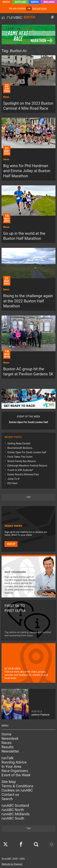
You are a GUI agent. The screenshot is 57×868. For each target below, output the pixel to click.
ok (29, 9)
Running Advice (14, 762)
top (28, 497)
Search (7, 799)
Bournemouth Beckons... (21, 448)
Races (7, 743)
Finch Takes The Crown (20, 457)
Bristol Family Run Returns (22, 461)
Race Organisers (15, 771)
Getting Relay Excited (19, 444)
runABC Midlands (16, 814)
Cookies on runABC (17, 790)
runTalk (8, 758)
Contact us (10, 795)
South (6, 2)
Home (6, 734)
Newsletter (10, 751)
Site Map (9, 782)
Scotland (21, 2)
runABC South (13, 818)
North (35, 2)
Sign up (11, 544)
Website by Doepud (12, 864)
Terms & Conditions (17, 786)
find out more (39, 8)
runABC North (13, 810)
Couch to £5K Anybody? (20, 470)
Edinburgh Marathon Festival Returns (27, 466)
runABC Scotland (15, 806)
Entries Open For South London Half (27, 452)
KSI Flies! (12, 483)
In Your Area (11, 767)
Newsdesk (10, 739)
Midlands (49, 2)
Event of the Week (16, 775)
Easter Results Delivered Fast (23, 474)
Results (8, 747)
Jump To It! (14, 479)
